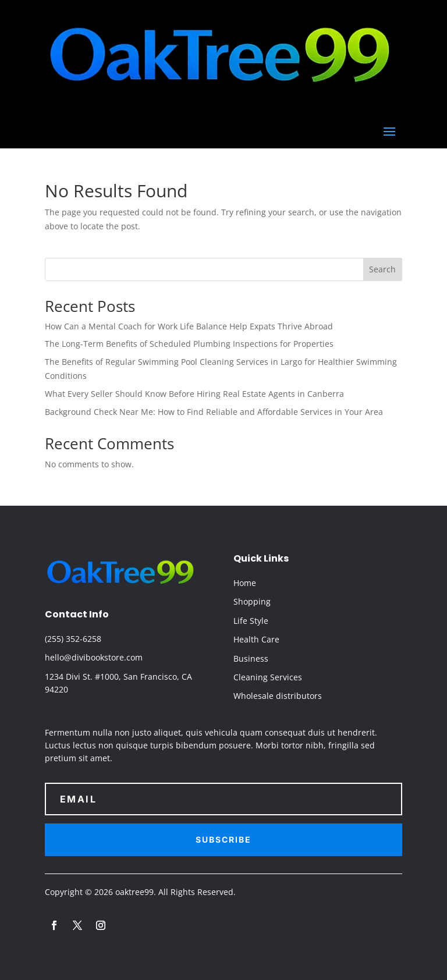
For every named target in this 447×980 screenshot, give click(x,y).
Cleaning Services (268, 677)
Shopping (252, 601)
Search (382, 269)
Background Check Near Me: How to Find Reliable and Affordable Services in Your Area (214, 412)
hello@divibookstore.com (94, 657)
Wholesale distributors (278, 696)
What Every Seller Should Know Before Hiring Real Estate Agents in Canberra (194, 394)
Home (245, 583)
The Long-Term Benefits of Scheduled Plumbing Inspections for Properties (189, 344)
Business (251, 658)
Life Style (251, 621)
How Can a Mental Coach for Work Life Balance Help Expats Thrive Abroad (189, 326)
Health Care (256, 639)
